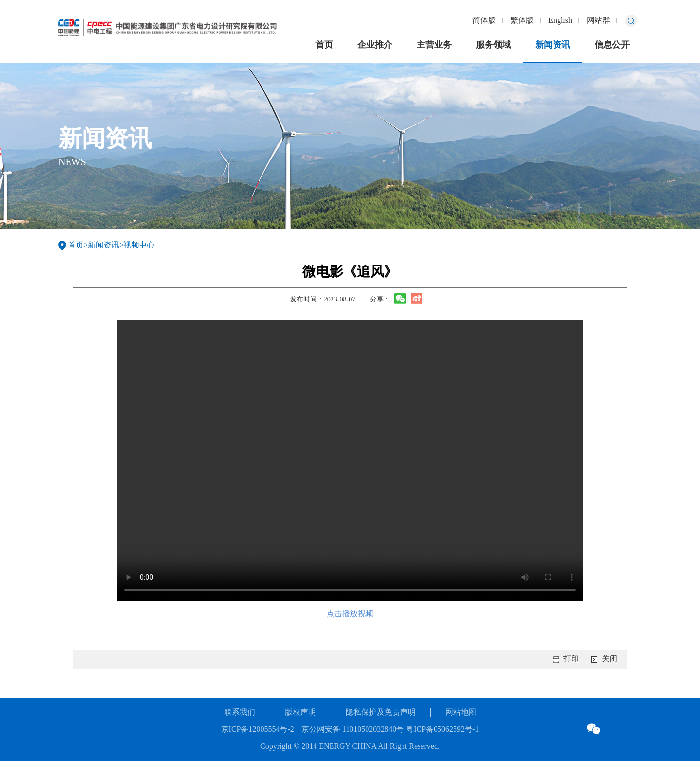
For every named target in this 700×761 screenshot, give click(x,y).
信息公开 (612, 45)
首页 (324, 45)
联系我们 (240, 713)
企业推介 (375, 45)
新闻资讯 (553, 45)
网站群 (598, 21)
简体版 (484, 21)
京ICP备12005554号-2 (258, 730)
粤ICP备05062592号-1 (441, 730)
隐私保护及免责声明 (381, 713)
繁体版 (522, 21)
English (560, 21)
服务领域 (493, 45)
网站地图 (461, 713)
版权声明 (300, 713)
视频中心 (139, 245)
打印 (571, 659)
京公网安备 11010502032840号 (353, 730)
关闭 (610, 659)
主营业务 (434, 45)
